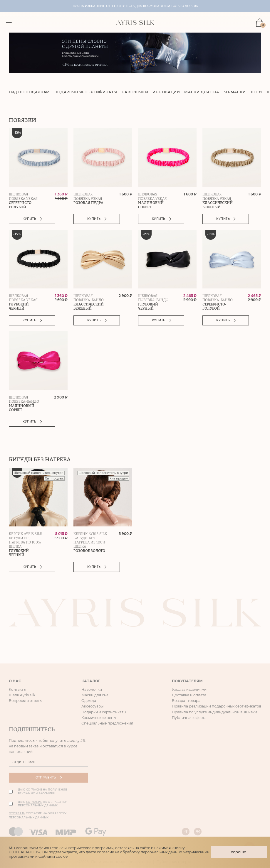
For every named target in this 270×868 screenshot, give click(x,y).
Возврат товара (186, 701)
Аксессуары (92, 707)
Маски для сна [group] (202, 93)
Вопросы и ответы (26, 701)
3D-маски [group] (235, 93)
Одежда (89, 701)
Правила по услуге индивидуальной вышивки (214, 713)
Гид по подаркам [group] (29, 93)
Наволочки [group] (135, 93)
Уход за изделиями (189, 690)
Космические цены (99, 718)
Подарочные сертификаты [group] (86, 93)
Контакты (17, 690)
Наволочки (92, 690)
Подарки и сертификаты (104, 713)
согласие (34, 790)
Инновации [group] (166, 93)
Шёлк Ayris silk (22, 696)
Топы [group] (257, 93)
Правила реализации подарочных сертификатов (217, 707)
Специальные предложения (107, 724)
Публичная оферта (189, 718)
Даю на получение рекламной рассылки (42, 792)
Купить (33, 219)
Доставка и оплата (189, 696)
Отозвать (17, 814)
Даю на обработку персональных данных (42, 804)
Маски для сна (95, 696)
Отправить (49, 778)
